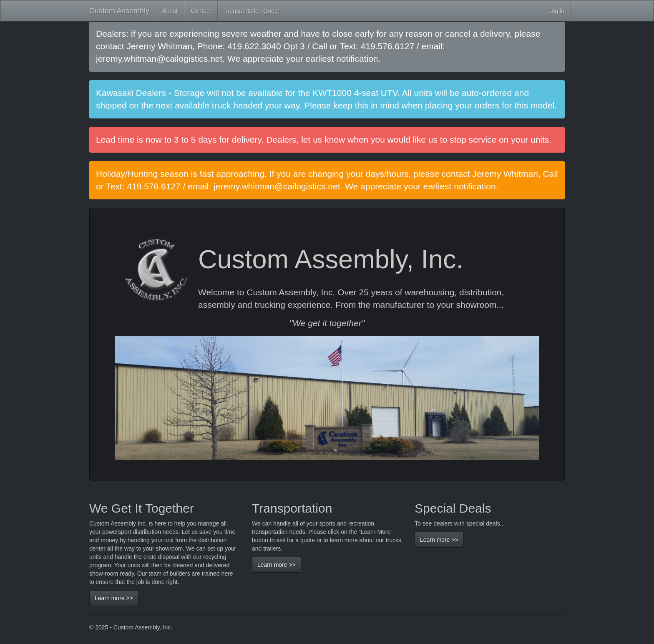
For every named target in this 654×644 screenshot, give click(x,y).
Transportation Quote (252, 11)
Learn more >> (114, 598)
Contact (201, 11)
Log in (556, 11)
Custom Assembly (119, 11)
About (170, 11)
